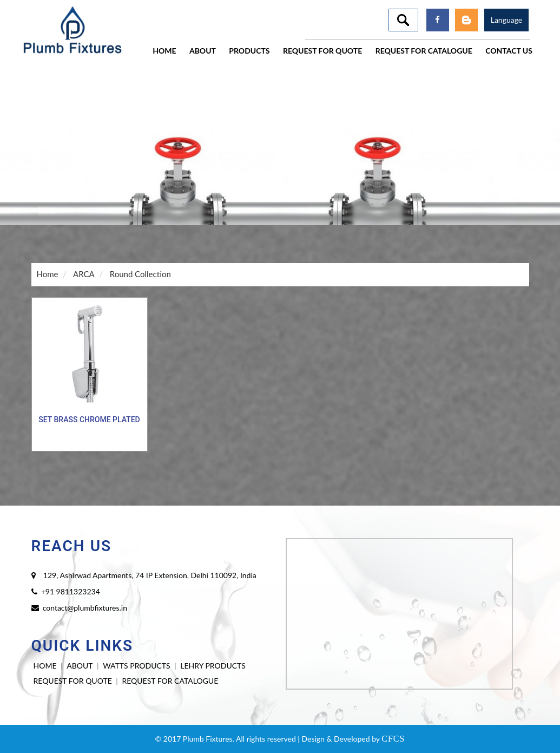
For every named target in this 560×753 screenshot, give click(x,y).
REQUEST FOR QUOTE (73, 681)
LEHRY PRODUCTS (213, 666)
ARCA (84, 274)
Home (48, 274)
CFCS (393, 739)
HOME (45, 666)
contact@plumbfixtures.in (85, 608)
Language (507, 20)
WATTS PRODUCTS (136, 666)
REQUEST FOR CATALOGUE (170, 681)
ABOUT (80, 666)
